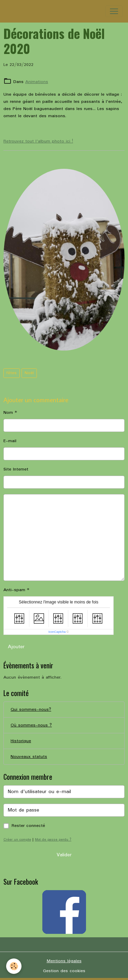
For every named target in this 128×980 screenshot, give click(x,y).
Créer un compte (17, 840)
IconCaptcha (57, 632)
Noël (29, 373)
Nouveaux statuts (29, 757)
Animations (37, 82)
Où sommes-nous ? (31, 725)
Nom (8, 413)
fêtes (12, 373)
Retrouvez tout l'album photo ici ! (38, 141)
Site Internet (16, 469)
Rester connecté (28, 826)
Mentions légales (64, 961)
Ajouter (16, 647)
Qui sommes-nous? (31, 710)
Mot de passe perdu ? (53, 840)
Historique (21, 741)
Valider (64, 855)
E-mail (10, 441)
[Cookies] (14, 966)
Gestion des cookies (64, 971)
